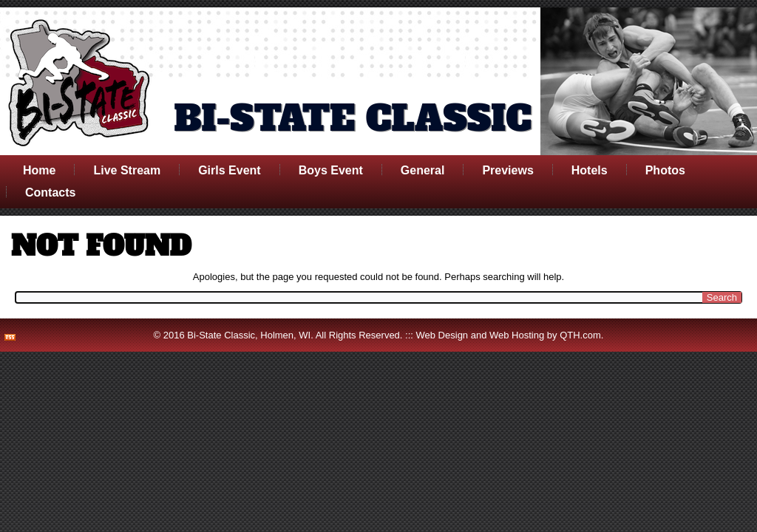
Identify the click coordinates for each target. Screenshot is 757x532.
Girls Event (229, 170)
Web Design (442, 335)
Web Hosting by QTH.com (545, 335)
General (423, 170)
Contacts (50, 192)
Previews (508, 170)
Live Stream (127, 170)
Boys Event (331, 170)
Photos (665, 170)
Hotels (590, 170)
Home (39, 170)
